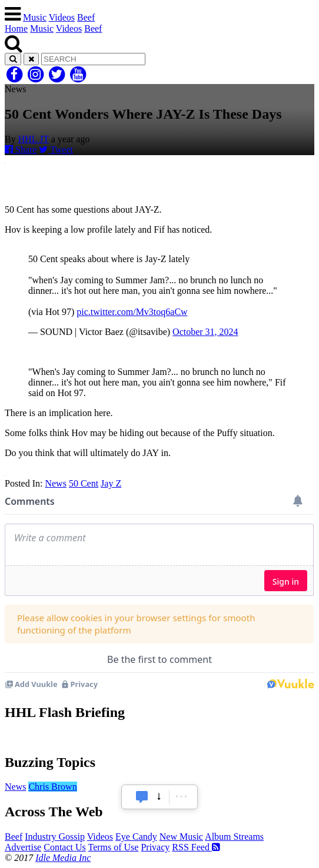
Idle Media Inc (63, 858)
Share (21, 150)
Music (35, 17)
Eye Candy (136, 837)
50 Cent (84, 483)
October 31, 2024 (205, 332)
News (55, 483)
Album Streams (234, 837)
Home (16, 29)
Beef (86, 17)
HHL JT (34, 139)
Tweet (56, 150)
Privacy (155, 847)
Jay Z (111, 483)
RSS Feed (196, 847)
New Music (181, 837)
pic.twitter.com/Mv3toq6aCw (132, 312)
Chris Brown (52, 787)
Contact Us (65, 847)
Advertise (23, 847)
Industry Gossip (55, 837)
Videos (62, 17)
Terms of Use (113, 847)
